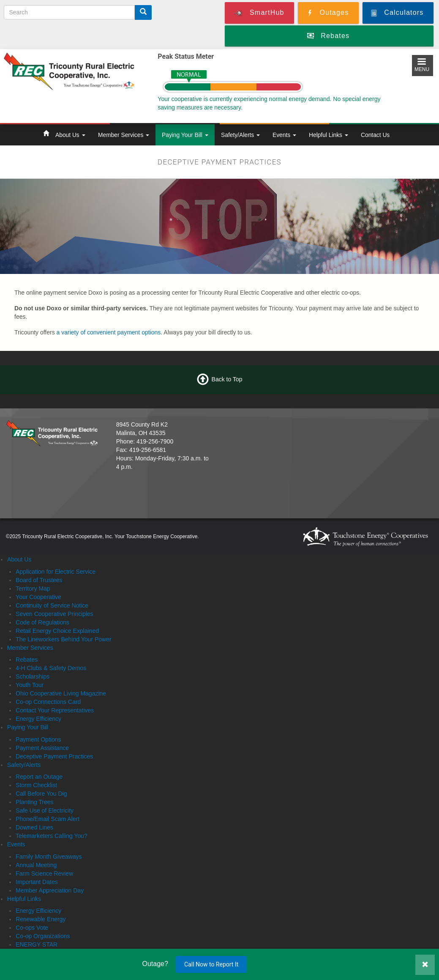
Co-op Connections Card (48, 702)
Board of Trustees (39, 580)
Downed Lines (34, 827)
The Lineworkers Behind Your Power (63, 639)
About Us (70, 135)
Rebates (27, 660)
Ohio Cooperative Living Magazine (61, 693)
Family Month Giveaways (49, 857)
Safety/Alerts (240, 135)
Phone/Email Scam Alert (48, 819)
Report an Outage (39, 777)
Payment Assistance (42, 748)
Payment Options (38, 739)
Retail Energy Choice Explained (57, 631)
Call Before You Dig (41, 794)
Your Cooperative (38, 597)
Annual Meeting (36, 865)
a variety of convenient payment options (109, 332)
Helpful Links (329, 135)
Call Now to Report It (211, 964)
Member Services (124, 135)
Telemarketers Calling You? (52, 836)
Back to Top (227, 379)
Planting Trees (35, 802)
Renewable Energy (41, 919)
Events (284, 135)
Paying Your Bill (185, 135)
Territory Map (33, 589)
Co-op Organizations (43, 936)
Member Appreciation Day (50, 890)
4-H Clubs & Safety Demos (51, 668)
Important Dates (37, 882)
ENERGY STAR (37, 944)
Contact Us (375, 135)
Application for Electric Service (56, 572)
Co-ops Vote (32, 928)
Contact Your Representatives (55, 710)
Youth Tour (30, 685)
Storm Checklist (36, 785)
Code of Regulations (42, 622)
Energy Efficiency (38, 719)
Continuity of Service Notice (52, 605)
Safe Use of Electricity (45, 810)
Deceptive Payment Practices (54, 756)
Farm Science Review (44, 873)
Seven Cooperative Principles (55, 614)
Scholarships (33, 676)
